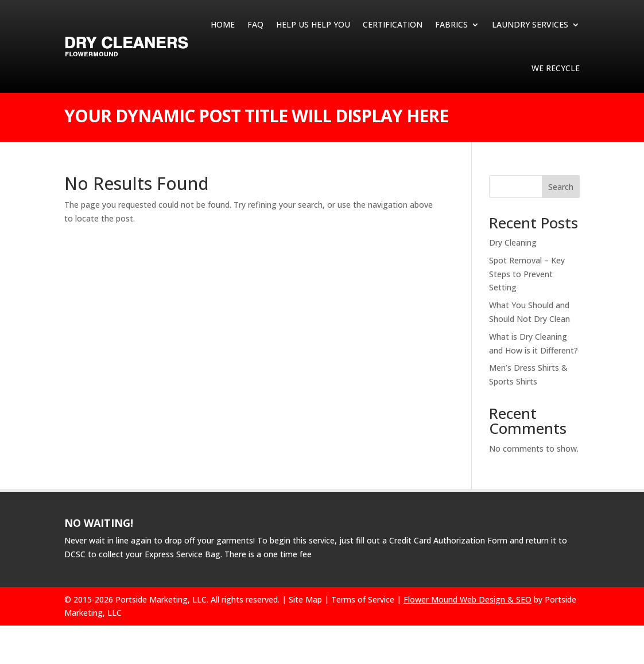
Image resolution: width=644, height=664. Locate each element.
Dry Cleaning (513, 242)
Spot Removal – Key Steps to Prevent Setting (527, 274)
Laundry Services (530, 24)
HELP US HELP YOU (313, 24)
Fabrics (451, 24)
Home (223, 24)
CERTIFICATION (393, 24)
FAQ (255, 24)
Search (561, 187)
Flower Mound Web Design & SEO (468, 599)
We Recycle (556, 68)
